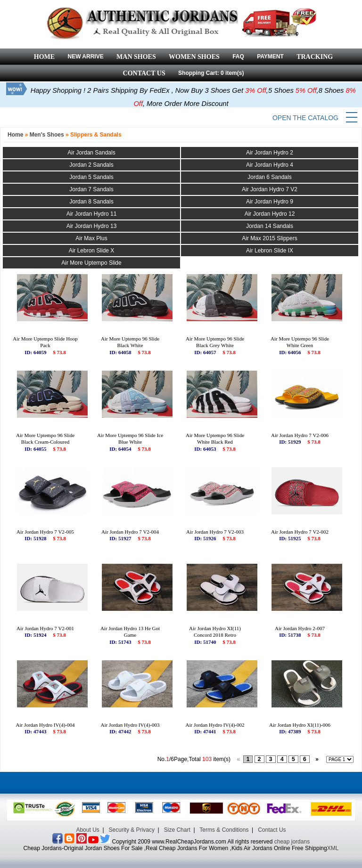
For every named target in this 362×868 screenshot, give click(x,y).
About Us (87, 830)
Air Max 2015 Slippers (269, 238)
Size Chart (177, 830)
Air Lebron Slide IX (270, 251)
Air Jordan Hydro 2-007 (300, 628)
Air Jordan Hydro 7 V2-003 (215, 532)
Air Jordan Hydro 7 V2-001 (45, 628)
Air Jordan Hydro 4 (270, 165)
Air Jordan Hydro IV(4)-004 (45, 725)
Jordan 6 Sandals (269, 177)
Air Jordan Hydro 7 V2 (270, 189)
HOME (44, 57)
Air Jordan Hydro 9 (270, 202)
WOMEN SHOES (194, 57)
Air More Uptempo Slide (91, 263)
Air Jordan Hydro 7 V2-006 (300, 435)
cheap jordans (292, 842)
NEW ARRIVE (85, 57)
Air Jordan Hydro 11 (92, 214)
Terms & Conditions (224, 830)
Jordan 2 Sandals (91, 165)
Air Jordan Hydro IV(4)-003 (130, 725)
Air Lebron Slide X (92, 251)
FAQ (238, 57)
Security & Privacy (132, 830)
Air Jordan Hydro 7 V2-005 (45, 532)
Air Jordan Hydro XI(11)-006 (300, 725)
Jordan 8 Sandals (91, 202)
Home (15, 135)
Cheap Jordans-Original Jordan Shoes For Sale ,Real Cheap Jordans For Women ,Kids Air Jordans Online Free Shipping (175, 848)
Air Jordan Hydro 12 (270, 214)
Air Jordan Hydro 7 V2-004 (130, 532)
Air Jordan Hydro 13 (92, 226)
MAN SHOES (136, 57)
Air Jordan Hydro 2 (270, 153)
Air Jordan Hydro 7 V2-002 (300, 532)
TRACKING (315, 57)
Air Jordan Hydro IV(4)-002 (215, 725)
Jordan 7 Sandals (91, 189)
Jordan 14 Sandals (270, 226)
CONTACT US (144, 73)
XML (333, 848)
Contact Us (272, 830)
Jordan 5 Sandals (91, 177)
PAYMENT (270, 57)
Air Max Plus (91, 238)
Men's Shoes (47, 135)
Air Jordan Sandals (91, 153)
